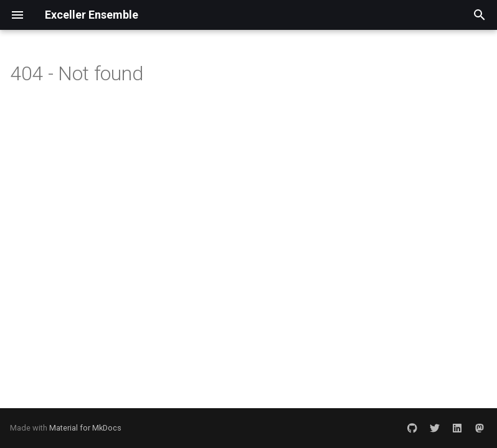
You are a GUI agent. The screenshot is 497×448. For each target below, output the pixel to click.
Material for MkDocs (85, 428)
